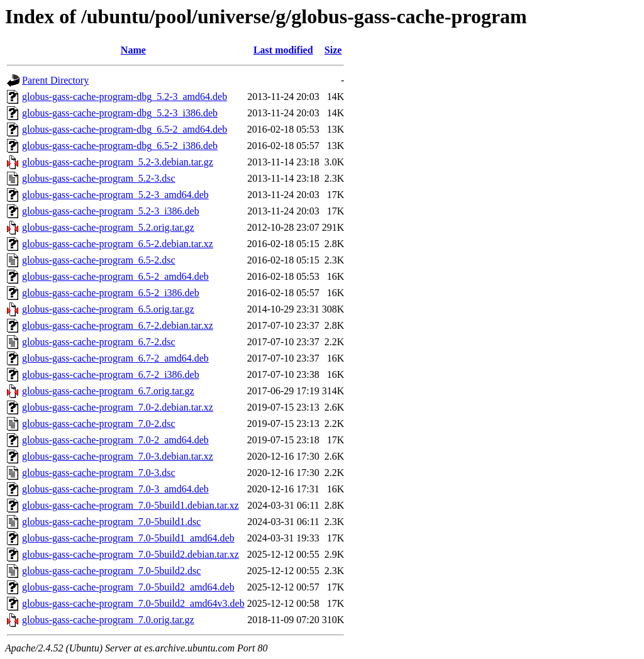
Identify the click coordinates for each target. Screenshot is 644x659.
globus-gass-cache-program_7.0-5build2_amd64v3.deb (133, 603)
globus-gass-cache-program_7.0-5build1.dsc (111, 522)
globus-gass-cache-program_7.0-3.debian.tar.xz (118, 456)
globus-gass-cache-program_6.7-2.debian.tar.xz (118, 325)
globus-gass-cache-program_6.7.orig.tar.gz (108, 391)
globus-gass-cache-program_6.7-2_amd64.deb (115, 358)
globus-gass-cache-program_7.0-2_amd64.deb (115, 440)
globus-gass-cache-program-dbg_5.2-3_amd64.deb (125, 97)
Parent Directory (55, 80)
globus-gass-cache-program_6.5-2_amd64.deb (115, 276)
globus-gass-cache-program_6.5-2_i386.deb (111, 293)
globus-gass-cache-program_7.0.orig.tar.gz (108, 620)
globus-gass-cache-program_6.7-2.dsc (98, 342)
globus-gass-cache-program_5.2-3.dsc (98, 178)
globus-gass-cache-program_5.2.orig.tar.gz (108, 227)
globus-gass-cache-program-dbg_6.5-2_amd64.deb (125, 129)
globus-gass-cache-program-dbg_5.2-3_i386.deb (120, 113)
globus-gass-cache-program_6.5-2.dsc (98, 260)
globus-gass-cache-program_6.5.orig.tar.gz (108, 309)
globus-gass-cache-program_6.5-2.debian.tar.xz (118, 244)
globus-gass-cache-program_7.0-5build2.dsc (111, 571)
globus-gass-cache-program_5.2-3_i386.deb (111, 211)
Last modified (283, 50)
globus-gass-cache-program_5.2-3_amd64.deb (115, 195)
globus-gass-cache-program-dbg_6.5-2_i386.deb (120, 146)
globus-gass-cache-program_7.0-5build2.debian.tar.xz (130, 554)
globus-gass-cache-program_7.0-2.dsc (98, 424)
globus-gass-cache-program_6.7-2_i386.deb (111, 374)
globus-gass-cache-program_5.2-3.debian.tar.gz (118, 162)
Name (133, 50)
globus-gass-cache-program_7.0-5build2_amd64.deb (128, 587)
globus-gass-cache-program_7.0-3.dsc (98, 473)
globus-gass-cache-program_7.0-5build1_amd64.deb (128, 538)
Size (333, 50)
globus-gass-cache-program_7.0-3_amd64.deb (115, 489)
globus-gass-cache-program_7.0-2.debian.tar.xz (118, 407)
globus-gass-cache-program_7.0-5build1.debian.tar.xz (130, 505)
